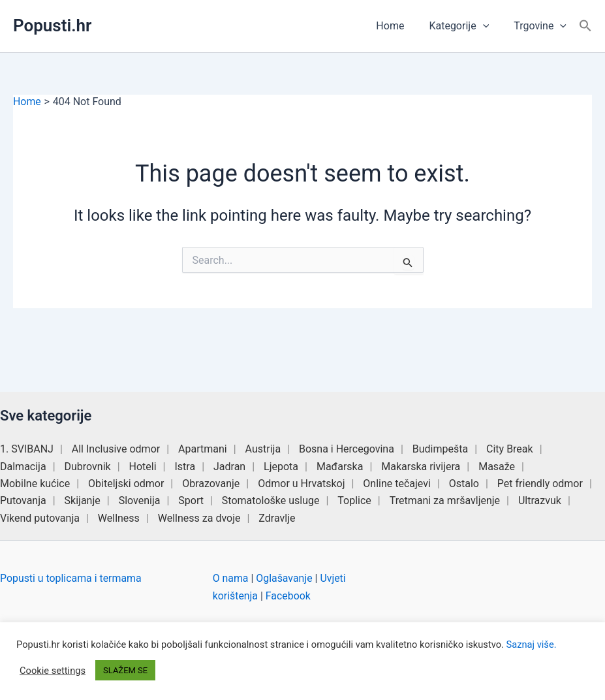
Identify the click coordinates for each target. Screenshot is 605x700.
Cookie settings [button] (53, 671)
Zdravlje (277, 518)
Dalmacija (23, 467)
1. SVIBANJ (27, 449)
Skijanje (83, 501)
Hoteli (143, 467)
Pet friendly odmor (540, 484)
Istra (185, 467)
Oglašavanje (285, 578)
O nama (231, 578)
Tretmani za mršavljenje (445, 501)
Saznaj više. (532, 644)
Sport (191, 501)
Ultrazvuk (540, 501)
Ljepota (281, 467)
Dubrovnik (88, 467)
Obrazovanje (211, 484)
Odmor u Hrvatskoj (301, 484)
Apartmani (203, 449)
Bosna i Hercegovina (347, 449)
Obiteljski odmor (126, 484)
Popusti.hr (52, 25)
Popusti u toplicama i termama (71, 578)
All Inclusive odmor (116, 449)
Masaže (497, 467)
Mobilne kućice (35, 484)
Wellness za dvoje (199, 518)
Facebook (288, 596)
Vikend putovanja (40, 518)
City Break (510, 449)
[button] (489, 26)
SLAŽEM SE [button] (125, 670)
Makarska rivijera (421, 467)
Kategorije (465, 26)
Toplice (354, 501)
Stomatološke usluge (271, 501)
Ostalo (464, 484)
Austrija (263, 449)
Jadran (229, 467)
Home (400, 26)
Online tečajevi (397, 484)
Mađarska (340, 467)
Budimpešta (440, 449)
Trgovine (542, 26)
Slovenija (140, 501)
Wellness (119, 518)
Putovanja (23, 501)
